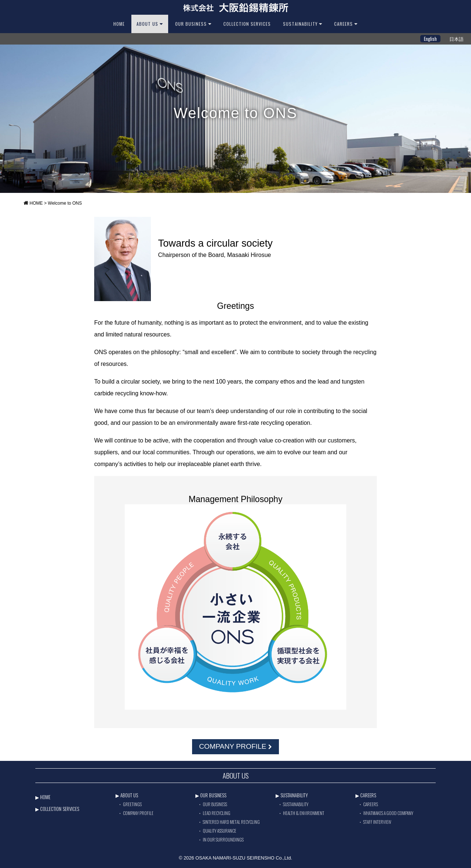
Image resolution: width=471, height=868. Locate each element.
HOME (119, 24)
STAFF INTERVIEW (377, 822)
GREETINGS (132, 804)
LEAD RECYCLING (217, 813)
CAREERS (346, 24)
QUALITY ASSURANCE (219, 831)
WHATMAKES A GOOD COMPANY (388, 813)
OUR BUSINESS (193, 24)
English (430, 39)
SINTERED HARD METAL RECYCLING (231, 822)
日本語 (456, 39)
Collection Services (247, 24)
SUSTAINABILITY (303, 24)
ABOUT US (150, 24)
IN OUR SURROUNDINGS (223, 839)
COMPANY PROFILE (235, 746)
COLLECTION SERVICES (60, 809)
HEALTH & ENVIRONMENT (304, 813)
